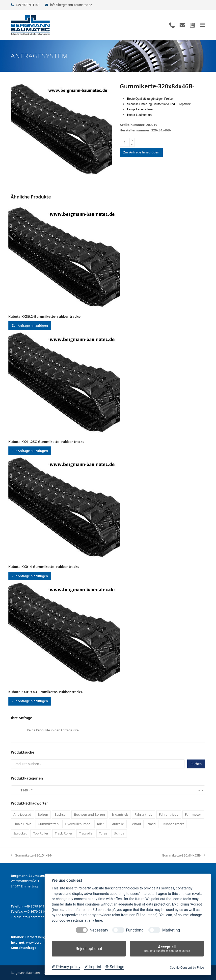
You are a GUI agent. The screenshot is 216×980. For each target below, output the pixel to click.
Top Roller (41, 833)
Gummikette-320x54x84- (31, 856)
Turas (103, 833)
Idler (101, 824)
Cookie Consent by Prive (187, 968)
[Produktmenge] (125, 142)
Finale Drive (22, 824)
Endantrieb (120, 814)
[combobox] (108, 790)
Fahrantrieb (144, 814)
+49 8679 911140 (28, 5)
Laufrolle (117, 824)
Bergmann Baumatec (26, 973)
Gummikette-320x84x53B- (184, 856)
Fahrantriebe (169, 814)
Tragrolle (86, 833)
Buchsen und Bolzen (89, 814)
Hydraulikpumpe (78, 824)
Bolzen (43, 814)
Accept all (167, 949)
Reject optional (89, 949)
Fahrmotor (193, 814)
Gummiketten (48, 824)
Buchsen (61, 814)
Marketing (171, 930)
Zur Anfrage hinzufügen (141, 152)
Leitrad (136, 824)
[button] (202, 25)
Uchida (119, 833)
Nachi (152, 824)
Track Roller (64, 833)
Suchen (196, 764)
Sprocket (20, 833)
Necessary (99, 930)
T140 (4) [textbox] (107, 790)
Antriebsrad (22, 814)
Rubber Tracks (174, 824)
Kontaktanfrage (24, 948)
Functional (135, 930)
